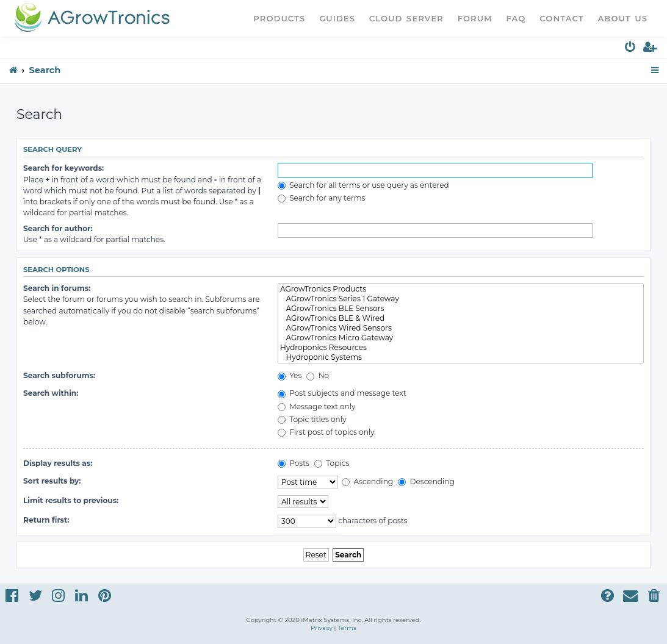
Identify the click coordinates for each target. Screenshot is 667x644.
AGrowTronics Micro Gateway (461, 338)
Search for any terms (322, 198)
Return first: (46, 520)
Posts (294, 463)
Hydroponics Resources (461, 348)
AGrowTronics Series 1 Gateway (461, 299)
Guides (337, 18)
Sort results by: (52, 481)
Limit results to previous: (71, 500)
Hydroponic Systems (461, 357)
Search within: (51, 393)
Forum (475, 18)
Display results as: (58, 463)
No (318, 375)
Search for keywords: (63, 168)
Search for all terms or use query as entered (363, 185)
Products (279, 18)
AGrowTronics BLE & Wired (461, 318)
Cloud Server (406, 18)
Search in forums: (57, 288)
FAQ (516, 18)
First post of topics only (326, 432)
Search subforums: (59, 375)
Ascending (367, 481)
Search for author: (58, 228)
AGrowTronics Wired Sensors (461, 328)
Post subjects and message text (342, 393)
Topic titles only (312, 419)
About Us (622, 18)
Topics (332, 463)
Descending (426, 481)
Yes (290, 375)
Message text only (317, 406)
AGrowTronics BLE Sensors (461, 309)
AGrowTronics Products (461, 289)
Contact (561, 18)
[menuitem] (631, 49)
